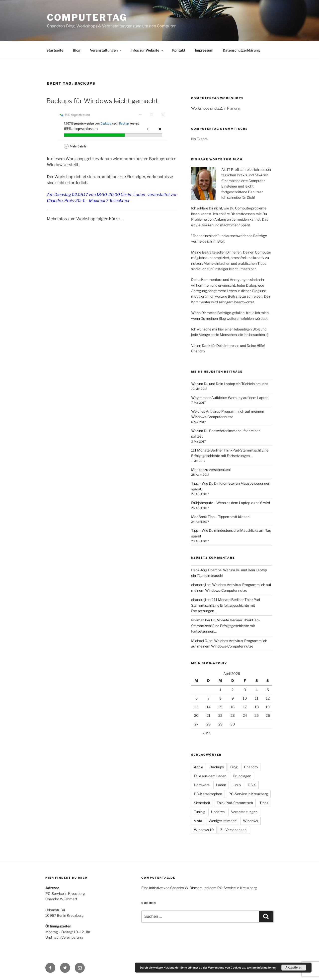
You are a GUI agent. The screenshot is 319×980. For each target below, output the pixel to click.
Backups (217, 767)
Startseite (55, 50)
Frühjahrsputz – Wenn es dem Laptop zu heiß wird (231, 503)
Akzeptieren (294, 968)
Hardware (202, 785)
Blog (77, 50)
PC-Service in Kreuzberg (248, 794)
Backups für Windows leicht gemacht (102, 101)
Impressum (204, 50)
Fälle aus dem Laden (210, 776)
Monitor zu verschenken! (211, 470)
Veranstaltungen (106, 50)
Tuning (199, 812)
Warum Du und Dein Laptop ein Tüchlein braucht (230, 384)
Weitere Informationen (261, 968)
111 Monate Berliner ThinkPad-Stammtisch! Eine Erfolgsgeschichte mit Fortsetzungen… (226, 605)
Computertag (87, 17)
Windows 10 (204, 830)
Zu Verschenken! (234, 830)
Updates (218, 812)
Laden (221, 785)
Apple (199, 767)
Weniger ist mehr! (223, 821)
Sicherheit (202, 803)
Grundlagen (242, 776)
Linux (237, 785)
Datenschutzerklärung (241, 50)
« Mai (207, 733)
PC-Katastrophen (208, 794)
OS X (252, 785)
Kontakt (179, 50)
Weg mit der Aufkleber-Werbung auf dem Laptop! (230, 398)
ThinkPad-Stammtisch (235, 803)
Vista (198, 821)
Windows (250, 821)
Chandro (251, 767)
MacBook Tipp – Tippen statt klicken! (221, 517)
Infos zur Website (147, 50)
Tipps (264, 803)
